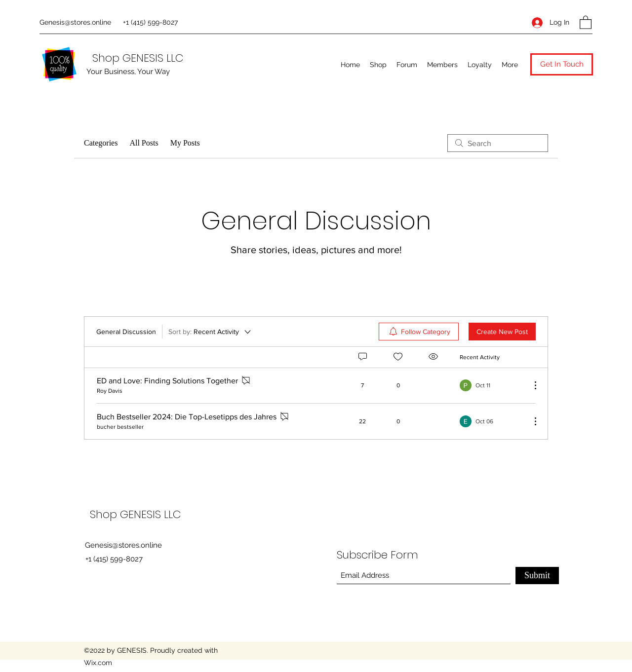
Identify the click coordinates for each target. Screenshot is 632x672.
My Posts (185, 143)
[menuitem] (419, 332)
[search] (498, 143)
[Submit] (537, 576)
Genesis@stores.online (75, 22)
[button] (586, 22)
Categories (101, 143)
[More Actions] (530, 385)
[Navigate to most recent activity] (492, 385)
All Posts (144, 143)
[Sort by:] (210, 332)
